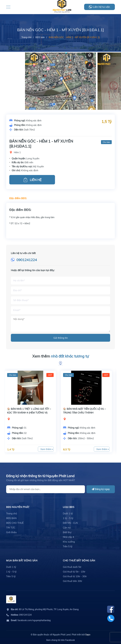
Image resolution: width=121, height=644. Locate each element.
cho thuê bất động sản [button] (79, 561)
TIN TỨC (11, 528)
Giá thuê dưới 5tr (72, 567)
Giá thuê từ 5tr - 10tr (74, 572)
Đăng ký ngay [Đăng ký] (101, 489)
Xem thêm (61, 356)
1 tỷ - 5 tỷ (68, 518)
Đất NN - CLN (70, 523)
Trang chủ (12, 513)
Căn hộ (67, 528)
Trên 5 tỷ (68, 546)
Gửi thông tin (61, 338)
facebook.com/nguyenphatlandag (31, 620)
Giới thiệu (11, 532)
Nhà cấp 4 (68, 537)
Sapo (88, 635)
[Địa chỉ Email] (46, 489)
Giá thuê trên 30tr (72, 581)
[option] (60, 100)
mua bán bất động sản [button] (22, 561)
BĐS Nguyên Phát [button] (18, 507)
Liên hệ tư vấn (101, 7)
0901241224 (27, 260)
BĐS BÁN (11, 518)
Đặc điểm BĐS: (18, 198)
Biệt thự (67, 532)
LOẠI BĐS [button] (69, 507)
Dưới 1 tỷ (68, 513)
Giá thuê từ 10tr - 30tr (75, 576)
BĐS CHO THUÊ (15, 523)
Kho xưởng (69, 542)
